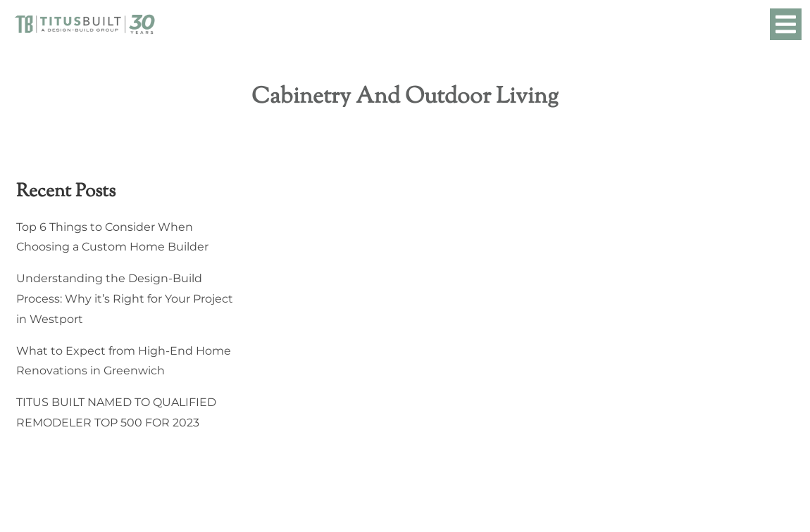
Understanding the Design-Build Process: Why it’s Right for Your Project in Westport (125, 299)
